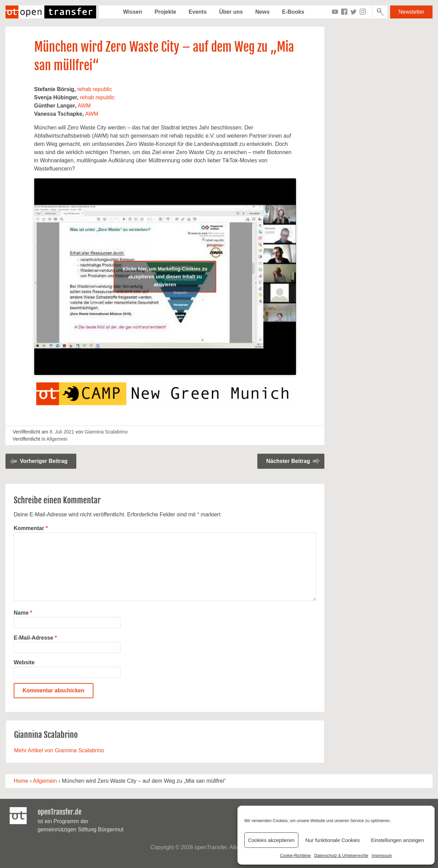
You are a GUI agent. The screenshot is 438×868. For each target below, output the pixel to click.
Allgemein (57, 439)
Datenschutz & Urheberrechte (341, 856)
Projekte (165, 12)
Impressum (382, 856)
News (262, 12)
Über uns (231, 12)
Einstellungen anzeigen (397, 840)
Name (23, 613)
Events (197, 12)
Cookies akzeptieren (271, 840)
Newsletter (411, 12)
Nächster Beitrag (288, 461)
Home (21, 781)
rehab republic (95, 89)
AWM (84, 106)
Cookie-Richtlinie (295, 856)
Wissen (132, 12)
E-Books (293, 12)
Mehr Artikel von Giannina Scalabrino (59, 750)
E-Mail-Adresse (35, 638)
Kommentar (31, 528)
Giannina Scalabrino (106, 432)
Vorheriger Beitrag (44, 461)
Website (24, 662)
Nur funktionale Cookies (333, 840)
